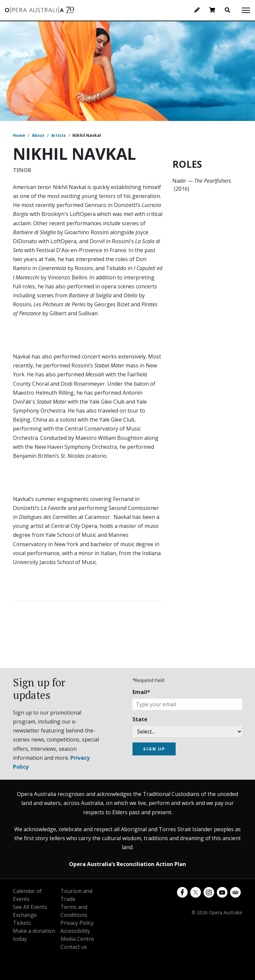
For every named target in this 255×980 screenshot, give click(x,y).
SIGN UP (154, 749)
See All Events (30, 907)
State (140, 719)
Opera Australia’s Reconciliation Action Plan (127, 864)
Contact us (74, 947)
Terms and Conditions (74, 911)
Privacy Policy (77, 923)
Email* (141, 692)
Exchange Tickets (25, 919)
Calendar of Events (27, 895)
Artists (58, 135)
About (38, 135)
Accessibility (75, 931)
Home (19, 135)
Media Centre (77, 939)
